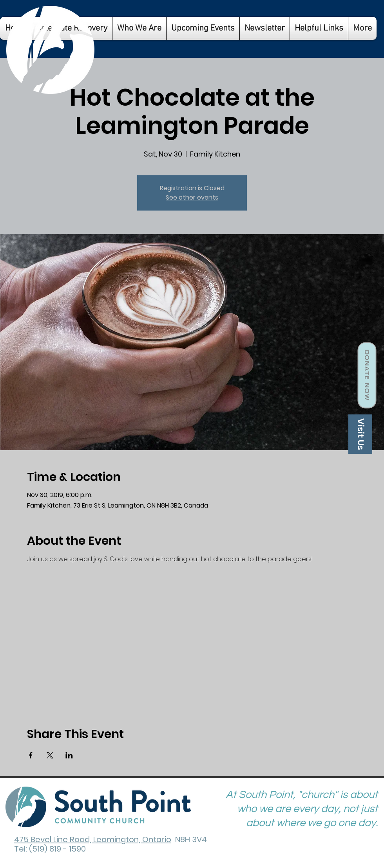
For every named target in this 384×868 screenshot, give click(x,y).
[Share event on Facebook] (31, 755)
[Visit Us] (360, 434)
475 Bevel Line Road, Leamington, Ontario (93, 839)
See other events (192, 197)
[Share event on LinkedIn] (69, 755)
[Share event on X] (50, 755)
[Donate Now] (367, 375)
